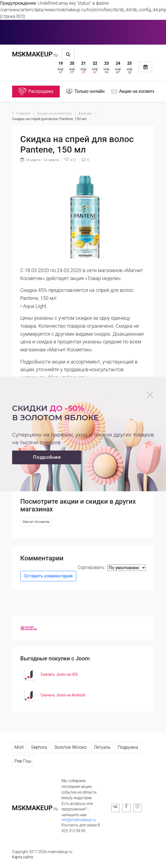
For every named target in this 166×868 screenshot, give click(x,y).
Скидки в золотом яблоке (55, 413)
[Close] (150, 395)
